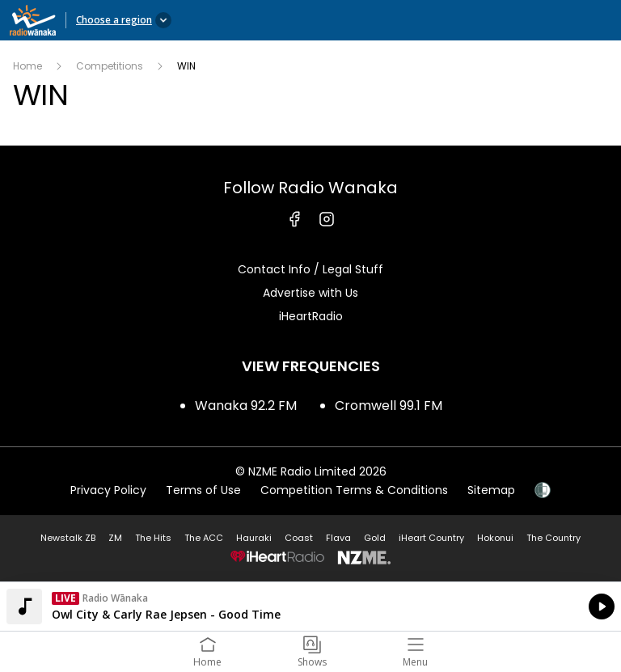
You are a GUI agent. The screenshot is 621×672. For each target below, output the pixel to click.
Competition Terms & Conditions (354, 490)
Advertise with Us (310, 293)
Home (27, 66)
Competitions (110, 66)
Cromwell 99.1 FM (389, 406)
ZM (115, 538)
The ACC (204, 538)
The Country (553, 538)
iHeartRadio (311, 316)
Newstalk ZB (68, 538)
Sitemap (491, 490)
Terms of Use (203, 490)
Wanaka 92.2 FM (246, 406)
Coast (299, 538)
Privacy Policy (108, 490)
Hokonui (495, 538)
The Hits (153, 538)
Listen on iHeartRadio (310, 606)
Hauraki (254, 538)
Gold (375, 538)
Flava (338, 538)
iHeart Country (431, 538)
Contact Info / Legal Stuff (310, 269)
